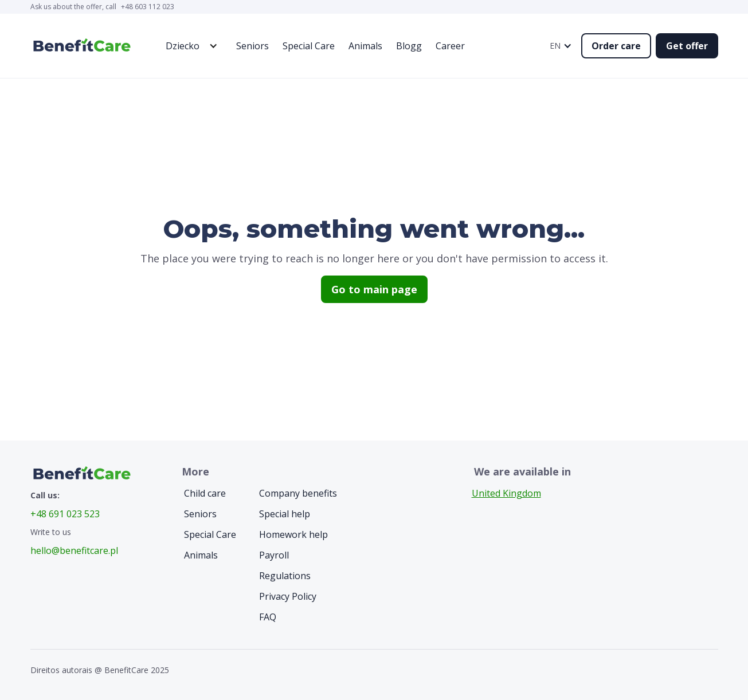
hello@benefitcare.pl (74, 550)
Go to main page (374, 289)
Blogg (409, 46)
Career (450, 46)
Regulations (285, 576)
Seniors (252, 46)
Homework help (293, 534)
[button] (188, 46)
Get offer (687, 46)
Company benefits (298, 493)
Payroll (274, 555)
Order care (616, 46)
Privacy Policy (288, 596)
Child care (205, 493)
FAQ (268, 617)
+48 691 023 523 (65, 514)
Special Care (309, 46)
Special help (285, 514)
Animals (365, 46)
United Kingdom (506, 493)
